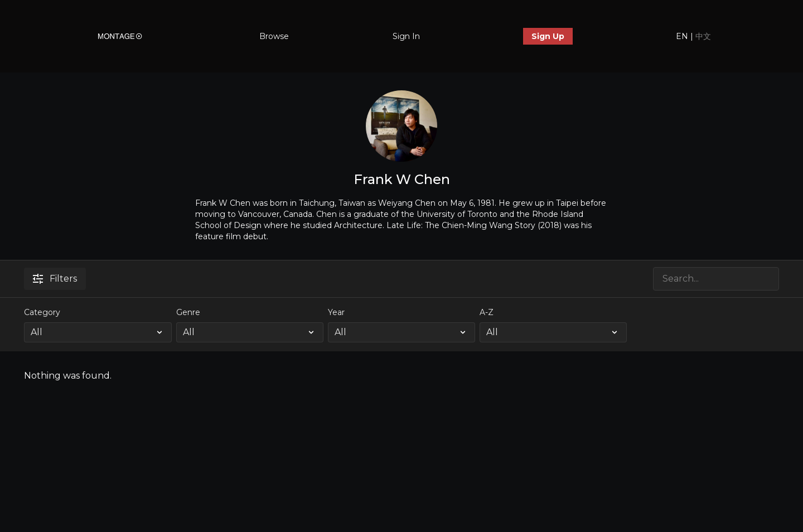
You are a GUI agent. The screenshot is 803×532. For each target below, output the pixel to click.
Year (336, 312)
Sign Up (548, 36)
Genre (188, 312)
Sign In (406, 36)
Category (42, 312)
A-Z (487, 312)
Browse (274, 36)
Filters (55, 279)
